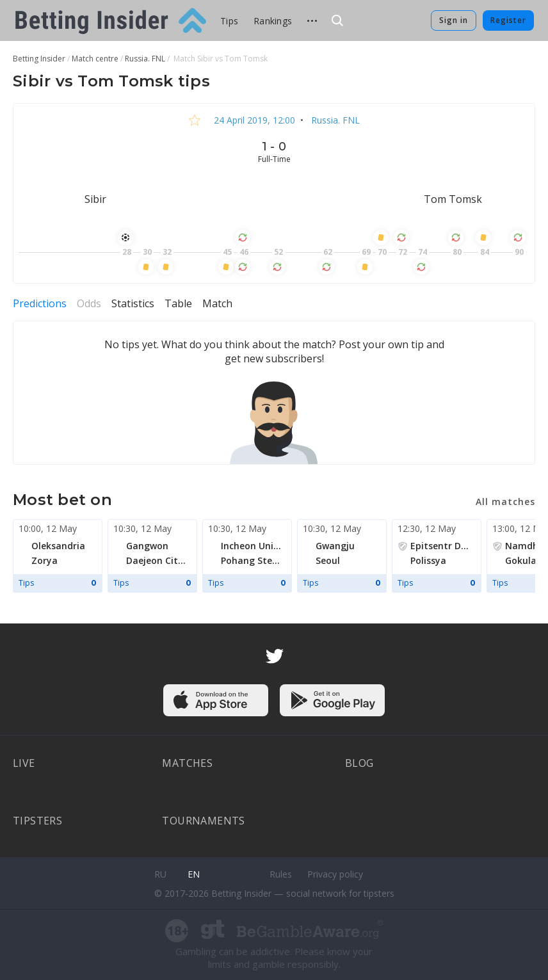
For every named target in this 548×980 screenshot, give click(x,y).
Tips (229, 21)
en (194, 874)
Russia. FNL (334, 120)
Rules (281, 874)
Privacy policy (335, 874)
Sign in (454, 20)
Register (508, 20)
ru (160, 874)
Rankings (273, 21)
